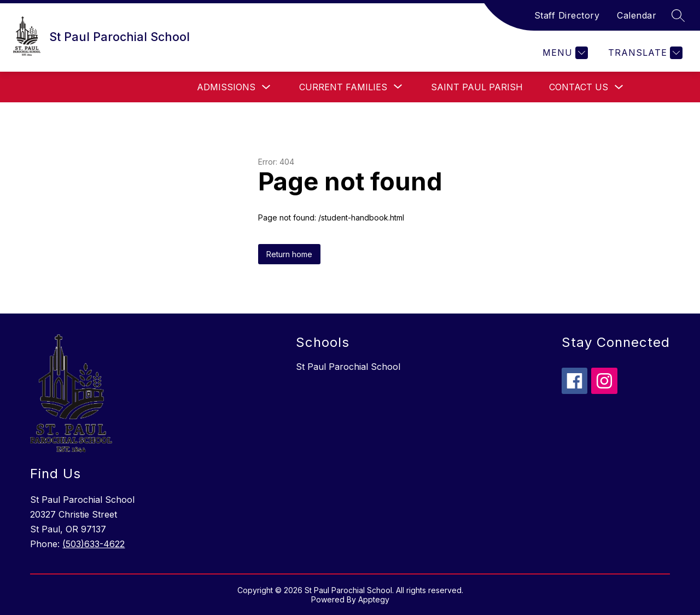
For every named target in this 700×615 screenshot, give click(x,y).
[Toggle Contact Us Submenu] (619, 87)
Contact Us (579, 87)
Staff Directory (567, 15)
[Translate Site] (644, 53)
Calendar (637, 15)
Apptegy (374, 599)
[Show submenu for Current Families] (343, 87)
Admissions (226, 87)
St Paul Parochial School (348, 367)
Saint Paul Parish (477, 87)
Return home (289, 254)
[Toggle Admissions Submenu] (266, 87)
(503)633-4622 (94, 544)
